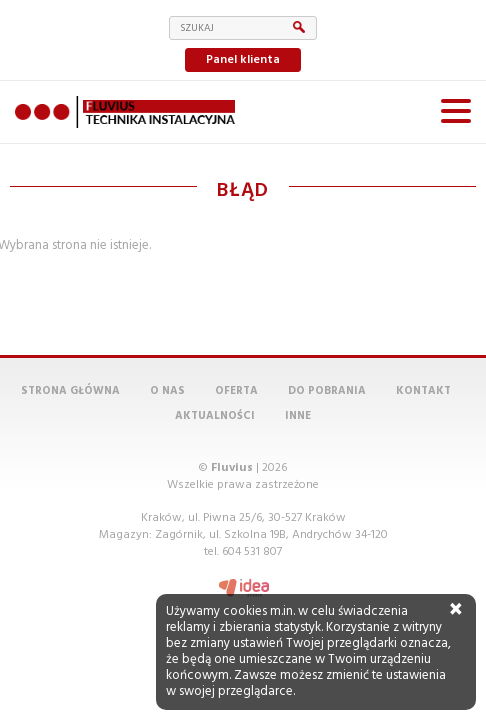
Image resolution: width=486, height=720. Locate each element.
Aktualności (215, 416)
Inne (298, 416)
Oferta (236, 391)
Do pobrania (327, 391)
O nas (167, 391)
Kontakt (423, 391)
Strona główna (70, 391)
